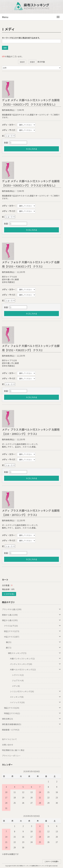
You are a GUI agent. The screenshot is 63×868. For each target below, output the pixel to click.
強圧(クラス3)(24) (32, 708)
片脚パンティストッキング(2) (35, 659)
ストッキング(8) (35, 697)
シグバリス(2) (18, 675)
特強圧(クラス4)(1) (32, 713)
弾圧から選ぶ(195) (31, 620)
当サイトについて (9, 739)
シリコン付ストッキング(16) (35, 691)
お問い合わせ (8, 745)
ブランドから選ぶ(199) (31, 609)
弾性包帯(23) (31, 719)
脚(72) (33, 648)
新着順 (32, 62)
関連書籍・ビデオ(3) (11, 730)
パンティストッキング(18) (35, 664)
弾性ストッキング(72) (34, 653)
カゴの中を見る (9, 594)
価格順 (22, 62)
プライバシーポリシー (11, 756)
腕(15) (33, 642)
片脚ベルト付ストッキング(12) (35, 670)
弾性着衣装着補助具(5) (31, 724)
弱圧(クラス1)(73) (32, 631)
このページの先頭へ (52, 861)
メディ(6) (16, 686)
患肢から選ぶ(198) (31, 615)
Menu (5, 17)
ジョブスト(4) (18, 680)
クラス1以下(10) (32, 626)
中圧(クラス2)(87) (32, 637)
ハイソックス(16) (35, 702)
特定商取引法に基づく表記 (13, 750)
